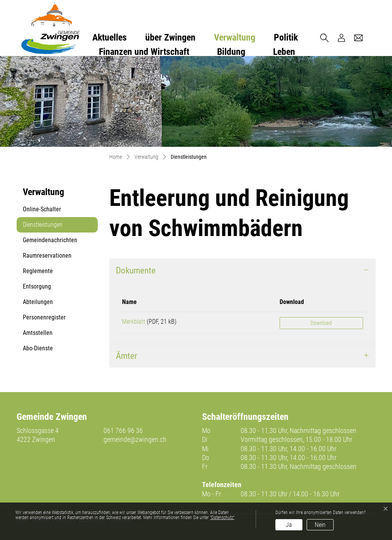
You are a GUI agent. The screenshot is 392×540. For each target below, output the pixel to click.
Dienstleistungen (42, 227)
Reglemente (38, 271)
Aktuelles (109, 37)
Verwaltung (235, 37)
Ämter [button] (126, 356)
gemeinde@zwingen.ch (135, 439)
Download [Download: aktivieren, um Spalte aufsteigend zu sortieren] (292, 302)
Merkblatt (134, 322)
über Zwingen (170, 37)
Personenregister (44, 317)
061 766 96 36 (123, 430)
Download (321, 323)
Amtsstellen (38, 333)
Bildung (231, 52)
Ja (289, 525)
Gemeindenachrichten (50, 240)
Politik (286, 37)
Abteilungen (38, 302)
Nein (320, 525)
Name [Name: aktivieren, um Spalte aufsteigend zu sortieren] (129, 302)
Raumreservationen (47, 256)
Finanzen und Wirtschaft (144, 52)
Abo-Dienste (38, 348)
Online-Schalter (42, 209)
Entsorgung (37, 286)
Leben (284, 52)
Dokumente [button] (136, 270)
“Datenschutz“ (222, 518)
